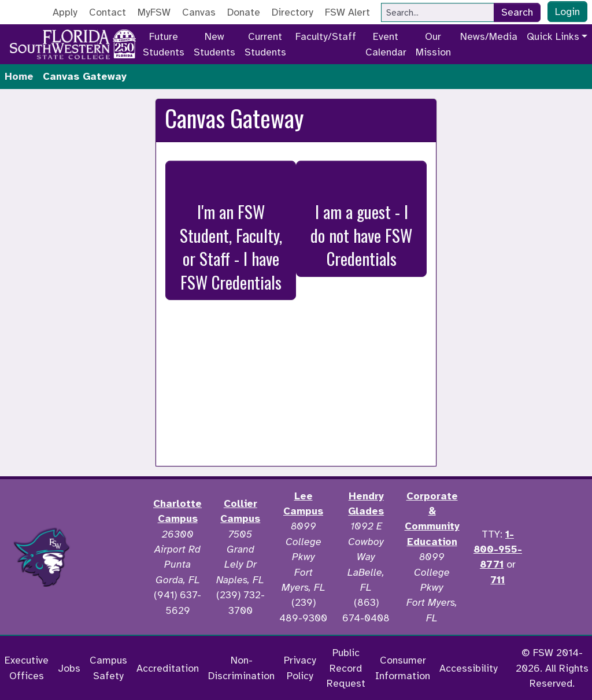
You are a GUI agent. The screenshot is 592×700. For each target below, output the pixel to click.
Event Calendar (386, 44)
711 (497, 580)
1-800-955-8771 (498, 549)
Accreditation (168, 668)
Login (567, 12)
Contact (108, 12)
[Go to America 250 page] (124, 42)
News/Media (489, 36)
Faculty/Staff (326, 36)
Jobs (69, 668)
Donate (244, 12)
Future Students (164, 44)
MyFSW (154, 12)
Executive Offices (27, 668)
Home (19, 76)
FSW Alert (347, 12)
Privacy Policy (300, 668)
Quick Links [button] (553, 36)
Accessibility (469, 668)
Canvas (199, 12)
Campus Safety (108, 668)
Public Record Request (346, 668)
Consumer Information (403, 668)
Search (517, 12)
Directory (293, 12)
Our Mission (433, 44)
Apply (65, 12)
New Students (214, 44)
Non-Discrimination (241, 668)
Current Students (265, 44)
